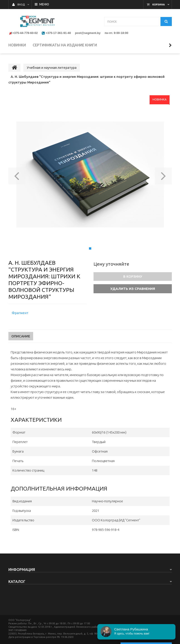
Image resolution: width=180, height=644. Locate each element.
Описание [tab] (21, 336)
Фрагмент (20, 313)
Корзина (159, 5)
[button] (17, 174)
